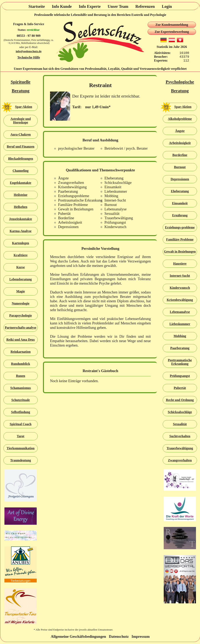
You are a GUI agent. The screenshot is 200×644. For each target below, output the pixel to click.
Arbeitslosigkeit (180, 143)
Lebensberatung (20, 279)
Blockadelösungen (21, 159)
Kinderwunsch (180, 288)
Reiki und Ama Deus (21, 340)
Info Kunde (62, 6)
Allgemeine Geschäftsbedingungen (78, 636)
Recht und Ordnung (180, 400)
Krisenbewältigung (180, 300)
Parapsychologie (21, 315)
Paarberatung (180, 348)
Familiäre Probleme (180, 239)
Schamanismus (21, 388)
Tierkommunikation (21, 448)
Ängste (180, 131)
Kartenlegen (21, 243)
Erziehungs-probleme (180, 227)
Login (167, 6)
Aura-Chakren (20, 134)
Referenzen (145, 6)
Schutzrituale (21, 400)
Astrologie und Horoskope (21, 121)
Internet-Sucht (180, 276)
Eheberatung (180, 191)
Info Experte (90, 6)
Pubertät (180, 388)
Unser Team (118, 6)
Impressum (141, 636)
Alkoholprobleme (180, 119)
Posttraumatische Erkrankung (180, 362)
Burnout (180, 167)
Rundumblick (21, 364)
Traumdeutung (21, 460)
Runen (20, 376)
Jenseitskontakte (21, 219)
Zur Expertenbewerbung (172, 32)
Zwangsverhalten (180, 460)
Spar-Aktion (18, 107)
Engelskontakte (21, 183)
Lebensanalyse (180, 312)
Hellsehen (21, 207)
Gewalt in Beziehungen (180, 252)
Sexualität (180, 424)
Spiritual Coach (21, 424)
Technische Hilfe (29, 57)
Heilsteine (21, 195)
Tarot (20, 436)
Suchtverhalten (180, 436)
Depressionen (180, 179)
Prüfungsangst (180, 376)
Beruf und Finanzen (21, 147)
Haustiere (180, 264)
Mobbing (180, 336)
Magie (21, 291)
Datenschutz (119, 636)
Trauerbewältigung (180, 448)
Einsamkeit (180, 203)
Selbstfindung (21, 412)
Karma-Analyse (21, 231)
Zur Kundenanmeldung (172, 25)
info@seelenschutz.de (29, 51)
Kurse (21, 267)
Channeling (20, 171)
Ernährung (180, 215)
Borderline (180, 155)
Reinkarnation (21, 352)
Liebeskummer (180, 324)
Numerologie (21, 303)
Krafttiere (21, 255)
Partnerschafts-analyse (21, 328)
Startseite (37, 6)
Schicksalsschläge (180, 412)
